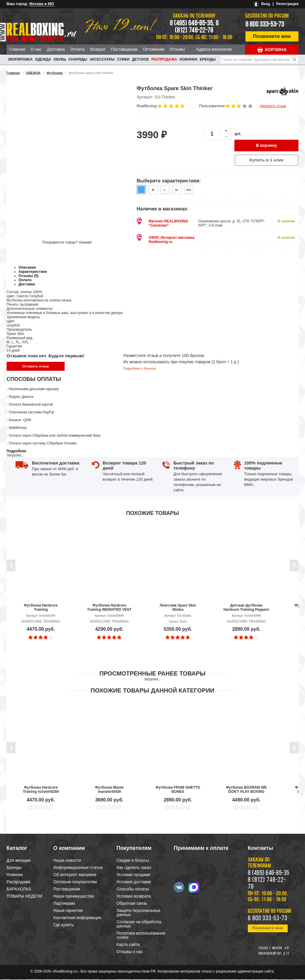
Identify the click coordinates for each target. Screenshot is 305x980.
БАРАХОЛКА (19, 890)
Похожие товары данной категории (152, 691)
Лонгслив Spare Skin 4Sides (178, 608)
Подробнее (16, 452)
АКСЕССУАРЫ (102, 59)
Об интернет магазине (75, 875)
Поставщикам (124, 49)
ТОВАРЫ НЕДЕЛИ (24, 897)
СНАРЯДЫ (78, 59)
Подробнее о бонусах (140, 369)
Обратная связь (132, 904)
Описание (27, 268)
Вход (266, 4)
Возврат (98, 49)
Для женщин (19, 861)
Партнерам (64, 904)
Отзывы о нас (130, 952)
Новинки (189, 59)
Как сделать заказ (134, 868)
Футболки (55, 73)
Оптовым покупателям (75, 882)
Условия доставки (134, 882)
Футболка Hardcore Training (41, 608)
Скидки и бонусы (133, 861)
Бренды (208, 59)
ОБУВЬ (60, 59)
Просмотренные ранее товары (152, 674)
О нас (36, 49)
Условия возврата (134, 897)
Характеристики (33, 272)
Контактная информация (77, 918)
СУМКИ (123, 59)
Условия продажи (133, 875)
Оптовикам (154, 49)
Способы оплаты (133, 890)
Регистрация (287, 4)
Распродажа (164, 59)
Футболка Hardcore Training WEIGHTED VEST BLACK (109, 608)
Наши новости (67, 861)
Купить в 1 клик (266, 160)
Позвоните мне (272, 36)
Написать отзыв (273, 106)
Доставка (56, 49)
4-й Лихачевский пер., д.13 (274, 952)
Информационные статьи (78, 868)
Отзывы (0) (28, 276)
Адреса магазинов (214, 49)
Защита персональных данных (138, 913)
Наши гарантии (68, 911)
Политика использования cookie (141, 936)
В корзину (267, 146)
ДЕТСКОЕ (140, 59)
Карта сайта (128, 945)
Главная (17, 49)
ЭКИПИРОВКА (20, 59)
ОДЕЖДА (43, 59)
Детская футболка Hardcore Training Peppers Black (246, 608)
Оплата (77, 49)
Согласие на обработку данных (139, 924)
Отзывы (177, 49)
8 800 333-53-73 (265, 25)
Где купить (64, 925)
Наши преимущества (74, 897)
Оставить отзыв (35, 367)
